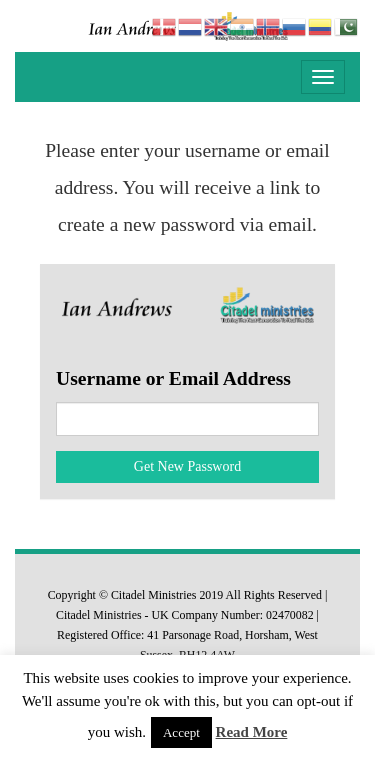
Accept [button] (181, 732)
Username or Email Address (173, 378)
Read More (252, 732)
